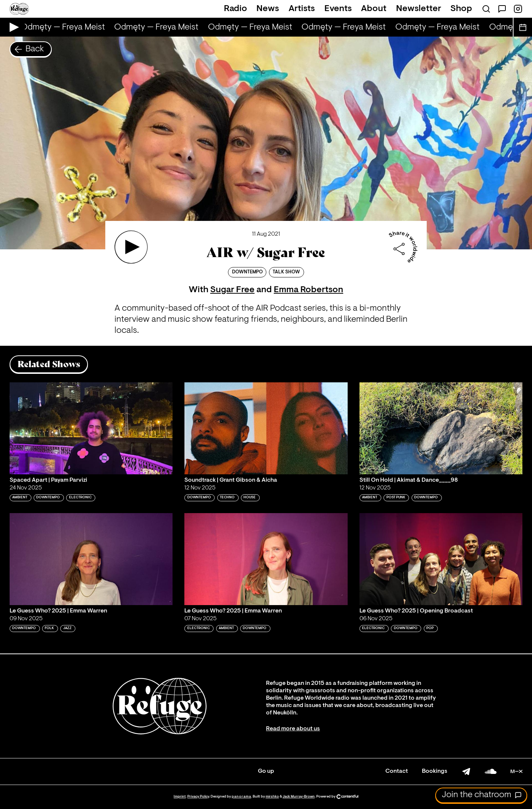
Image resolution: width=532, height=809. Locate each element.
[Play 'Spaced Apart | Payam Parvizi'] (91, 428)
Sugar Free (232, 290)
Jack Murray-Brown (299, 797)
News (268, 9)
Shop (461, 9)
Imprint (180, 797)
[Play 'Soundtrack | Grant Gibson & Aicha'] (266, 428)
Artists (302, 9)
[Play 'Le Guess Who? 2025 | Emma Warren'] (91, 559)
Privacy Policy (198, 797)
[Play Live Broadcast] (12, 27)
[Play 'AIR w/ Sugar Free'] (131, 247)
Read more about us (293, 729)
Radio (236, 9)
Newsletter (419, 9)
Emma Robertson (308, 290)
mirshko (272, 797)
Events (338, 9)
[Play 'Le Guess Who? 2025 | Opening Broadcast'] (441, 559)
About (374, 9)
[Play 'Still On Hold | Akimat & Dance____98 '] (441, 428)
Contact (397, 771)
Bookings (435, 771)
